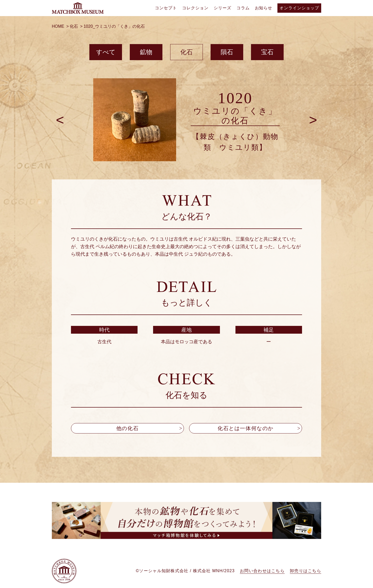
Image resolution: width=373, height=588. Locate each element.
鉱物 (146, 52)
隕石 (227, 52)
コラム (243, 8)
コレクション (195, 8)
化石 (187, 52)
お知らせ (264, 8)
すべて (106, 52)
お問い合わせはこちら (262, 575)
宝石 (267, 52)
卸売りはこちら (306, 575)
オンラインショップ (299, 8)
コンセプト (166, 8)
